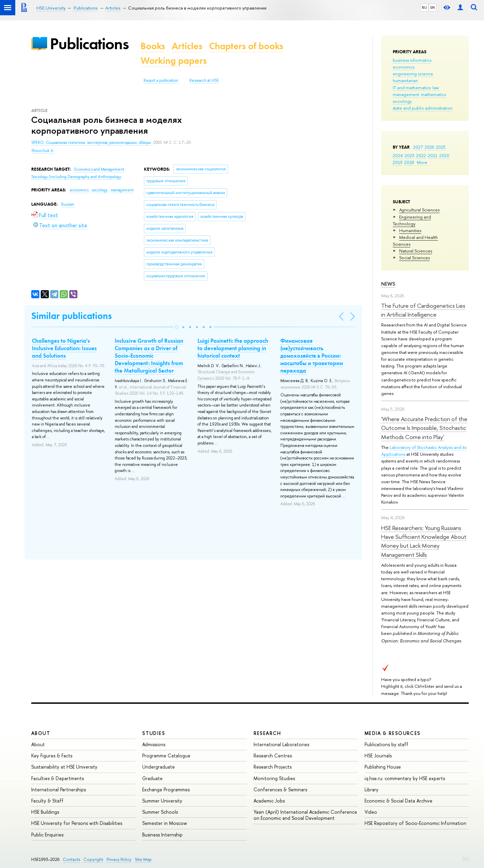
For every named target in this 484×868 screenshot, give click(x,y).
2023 (409, 155)
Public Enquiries (47, 835)
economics (404, 67)
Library (371, 789)
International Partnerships (59, 789)
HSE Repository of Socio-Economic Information (415, 823)
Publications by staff (386, 744)
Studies (154, 733)
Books (153, 46)
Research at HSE (204, 80)
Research (267, 733)
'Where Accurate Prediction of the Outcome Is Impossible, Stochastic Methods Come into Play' (424, 428)
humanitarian (405, 80)
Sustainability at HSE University (64, 767)
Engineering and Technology (412, 220)
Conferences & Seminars (280, 789)
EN (433, 7)
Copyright (93, 859)
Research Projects (273, 767)
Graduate (152, 778)
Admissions (154, 744)
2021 (433, 155)
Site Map (143, 859)
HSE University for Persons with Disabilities (77, 823)
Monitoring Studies (274, 778)
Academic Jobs (269, 801)
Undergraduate (159, 767)
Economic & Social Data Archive (398, 801)
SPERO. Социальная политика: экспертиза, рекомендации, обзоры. (92, 143)
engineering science (413, 74)
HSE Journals (378, 756)
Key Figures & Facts (52, 756)
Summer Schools (160, 812)
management (406, 94)
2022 (421, 155)
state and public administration (423, 108)
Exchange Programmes (166, 789)
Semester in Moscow (165, 823)
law (436, 88)
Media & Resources (393, 733)
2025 (441, 147)
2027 (418, 147)
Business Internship (162, 835)
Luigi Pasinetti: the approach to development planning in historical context (233, 348)
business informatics (412, 60)
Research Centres (273, 756)
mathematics (433, 94)
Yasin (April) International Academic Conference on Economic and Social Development (305, 815)
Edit (466, 858)
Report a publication (161, 80)
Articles (187, 46)
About (41, 733)
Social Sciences (414, 258)
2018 (409, 162)
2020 (444, 155)
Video (371, 812)
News (388, 284)
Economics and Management (99, 169)
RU (424, 7)
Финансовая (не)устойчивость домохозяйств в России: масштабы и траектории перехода (312, 356)
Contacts (71, 859)
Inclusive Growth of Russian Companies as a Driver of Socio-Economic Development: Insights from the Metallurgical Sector (149, 356)
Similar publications (71, 316)
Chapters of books (246, 46)
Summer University (162, 801)
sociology (402, 101)
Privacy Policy (119, 859)
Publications (89, 44)
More (422, 162)
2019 (398, 162)
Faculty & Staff (47, 801)
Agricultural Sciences (419, 210)
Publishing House (383, 767)
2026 (429, 147)
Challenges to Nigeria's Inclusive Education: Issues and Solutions (64, 348)
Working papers (174, 61)
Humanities (410, 230)
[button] (176, 327)
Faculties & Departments (58, 778)
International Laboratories (281, 744)
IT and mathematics (412, 88)
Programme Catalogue (166, 756)
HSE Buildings (45, 812)
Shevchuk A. (43, 151)
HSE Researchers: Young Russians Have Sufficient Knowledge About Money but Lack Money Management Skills (424, 541)
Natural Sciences (416, 251)
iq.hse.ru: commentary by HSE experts (405, 778)
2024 (398, 155)
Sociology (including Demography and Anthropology (76, 177)
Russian (68, 204)
